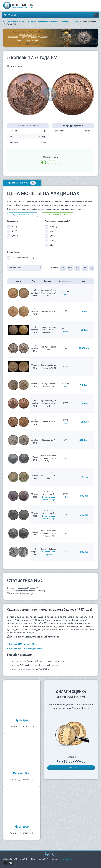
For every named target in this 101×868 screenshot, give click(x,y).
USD (85, 268)
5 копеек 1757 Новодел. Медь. (23, 644)
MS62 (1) (53, 231)
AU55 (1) (53, 227)
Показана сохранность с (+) (21, 594)
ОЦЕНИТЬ (71, 768)
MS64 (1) (53, 240)
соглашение (67, 859)
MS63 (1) (53, 236)
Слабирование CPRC (58, 215)
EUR (63, 268)
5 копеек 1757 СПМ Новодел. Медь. (26, 649)
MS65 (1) (53, 245)
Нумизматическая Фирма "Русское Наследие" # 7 (49, 330)
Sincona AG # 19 (48, 422)
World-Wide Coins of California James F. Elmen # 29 (49, 533)
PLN (77, 268)
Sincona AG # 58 (48, 311)
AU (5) (14, 231)
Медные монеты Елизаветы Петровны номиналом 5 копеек (38, 661)
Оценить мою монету (23, 215)
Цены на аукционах (22, 183)
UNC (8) (15, 236)
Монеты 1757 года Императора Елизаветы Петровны (35, 665)
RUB (70, 268)
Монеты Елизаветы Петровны (42, 21)
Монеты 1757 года (70, 21)
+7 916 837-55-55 (71, 761)
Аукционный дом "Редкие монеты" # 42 (48, 293)
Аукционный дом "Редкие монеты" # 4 (48, 403)
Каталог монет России (14, 21)
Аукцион (48, 281)
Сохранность (66, 281)
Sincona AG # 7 (49, 440)
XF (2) (14, 227)
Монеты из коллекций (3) (23, 258)
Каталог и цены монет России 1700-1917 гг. (31, 669)
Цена (84, 281)
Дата (35, 281)
